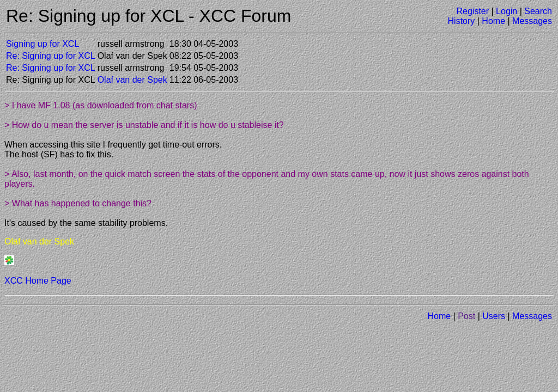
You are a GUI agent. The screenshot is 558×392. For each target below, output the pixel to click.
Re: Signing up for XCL (51, 56)
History (462, 21)
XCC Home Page (38, 281)
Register (472, 11)
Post (466, 316)
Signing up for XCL (43, 44)
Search (538, 11)
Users (494, 316)
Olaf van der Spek (132, 80)
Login (507, 11)
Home (493, 21)
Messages (532, 21)
